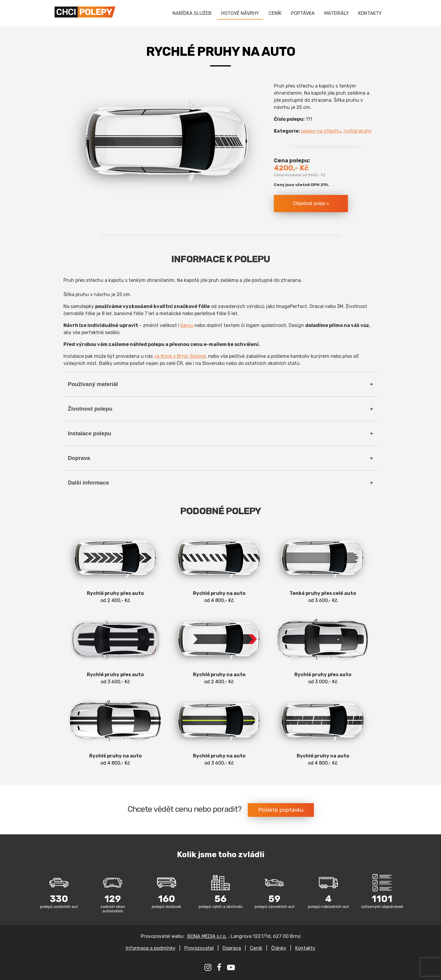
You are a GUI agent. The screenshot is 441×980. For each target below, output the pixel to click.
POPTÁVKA (303, 13)
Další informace (88, 483)
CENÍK (275, 13)
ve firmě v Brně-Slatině (180, 356)
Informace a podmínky (151, 948)
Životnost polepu (90, 409)
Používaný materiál (93, 384)
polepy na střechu (321, 131)
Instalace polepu (90, 433)
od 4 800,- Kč (219, 566)
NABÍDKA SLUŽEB (192, 13)
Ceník (256, 948)
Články (279, 948)
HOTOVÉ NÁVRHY (240, 13)
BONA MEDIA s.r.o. (207, 936)
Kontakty (305, 948)
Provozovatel (199, 948)
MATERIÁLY (337, 13)
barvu (187, 325)
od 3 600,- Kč (323, 566)
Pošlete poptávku (281, 810)
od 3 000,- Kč (323, 647)
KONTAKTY (370, 13)
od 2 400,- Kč (115, 566)
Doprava (79, 458)
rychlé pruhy (358, 131)
